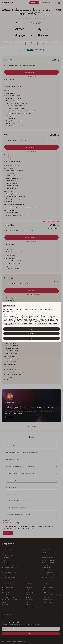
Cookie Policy (7, 323)
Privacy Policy (16, 323)
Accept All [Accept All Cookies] (31, 329)
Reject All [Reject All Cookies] (31, 338)
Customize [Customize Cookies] (32, 334)
